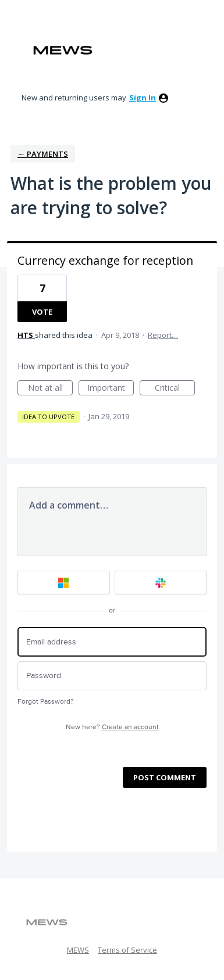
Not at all (51, 389)
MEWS (78, 950)
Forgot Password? (46, 702)
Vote (42, 312)
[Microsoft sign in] (64, 583)
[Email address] (112, 642)
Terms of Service (127, 950)
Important (111, 389)
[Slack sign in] (161, 583)
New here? (112, 727)
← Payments (43, 154)
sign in (143, 98)
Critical (175, 389)
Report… (163, 335)
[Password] (112, 676)
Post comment (165, 777)
